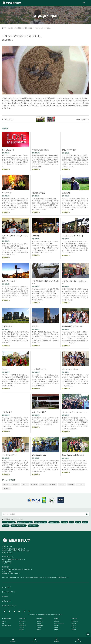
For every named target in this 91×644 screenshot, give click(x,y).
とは (4, 621)
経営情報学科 (23, 625)
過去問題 (13, 641)
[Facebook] (9, 611)
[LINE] (14, 611)
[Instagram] (24, 611)
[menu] (87, 3)
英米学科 (74, 623)
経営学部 (22, 618)
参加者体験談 (29, 28)
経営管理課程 (6, 618)
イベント (35, 641)
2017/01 (80, 485)
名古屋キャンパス (8, 557)
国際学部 (74, 618)
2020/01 (53, 485)
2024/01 (16, 485)
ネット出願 (78, 641)
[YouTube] (19, 611)
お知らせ (22, 628)
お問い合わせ (6, 601)
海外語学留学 (19, 28)
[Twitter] (5, 611)
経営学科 (22, 623)
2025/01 (6, 485)
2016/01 (6, 489)
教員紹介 (22, 630)
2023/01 (25, 485)
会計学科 (56, 625)
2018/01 (71, 485)
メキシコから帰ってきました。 (43, 28)
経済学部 (40, 618)
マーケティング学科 (59, 623)
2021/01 (43, 485)
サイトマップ (6, 587)
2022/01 (34, 485)
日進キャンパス (7, 546)
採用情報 (5, 596)
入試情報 (56, 641)
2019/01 (62, 485)
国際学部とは (75, 621)
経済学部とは (40, 621)
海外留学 (11, 28)
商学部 (56, 618)
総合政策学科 (40, 625)
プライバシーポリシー (9, 592)
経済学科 (39, 623)
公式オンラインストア (9, 606)
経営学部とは (23, 621)
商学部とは (57, 621)
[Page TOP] (88, 635)
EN (84, 3)
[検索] (87, 514)
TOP (4, 28)
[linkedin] (29, 611)
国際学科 (74, 625)
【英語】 (7, 625)
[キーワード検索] (43, 514)
